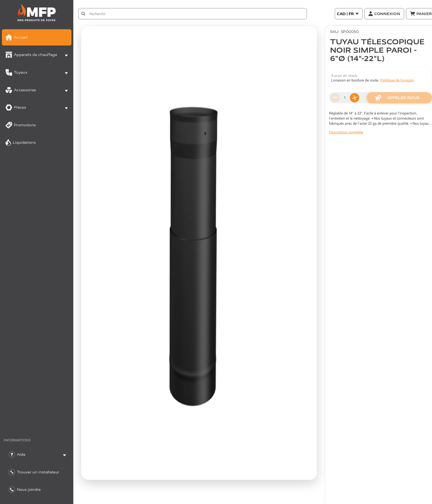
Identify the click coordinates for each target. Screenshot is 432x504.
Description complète (346, 132)
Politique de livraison (397, 80)
